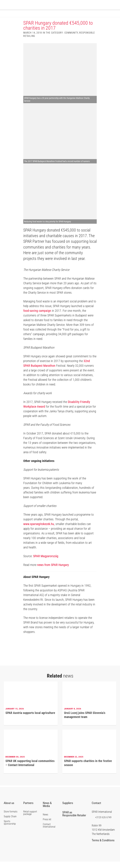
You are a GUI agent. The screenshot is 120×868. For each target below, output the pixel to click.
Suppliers (69, 809)
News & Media (47, 811)
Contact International (49, 832)
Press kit (47, 826)
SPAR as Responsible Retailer (74, 821)
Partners (30, 809)
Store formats (11, 818)
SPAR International (110, 5)
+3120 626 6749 (102, 824)
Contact (98, 809)
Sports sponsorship (10, 829)
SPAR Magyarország (46, 562)
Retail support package (30, 819)
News (45, 821)
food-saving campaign (37, 317)
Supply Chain (10, 823)
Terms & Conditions (103, 848)
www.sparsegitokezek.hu (39, 530)
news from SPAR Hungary (53, 571)
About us (10, 809)
